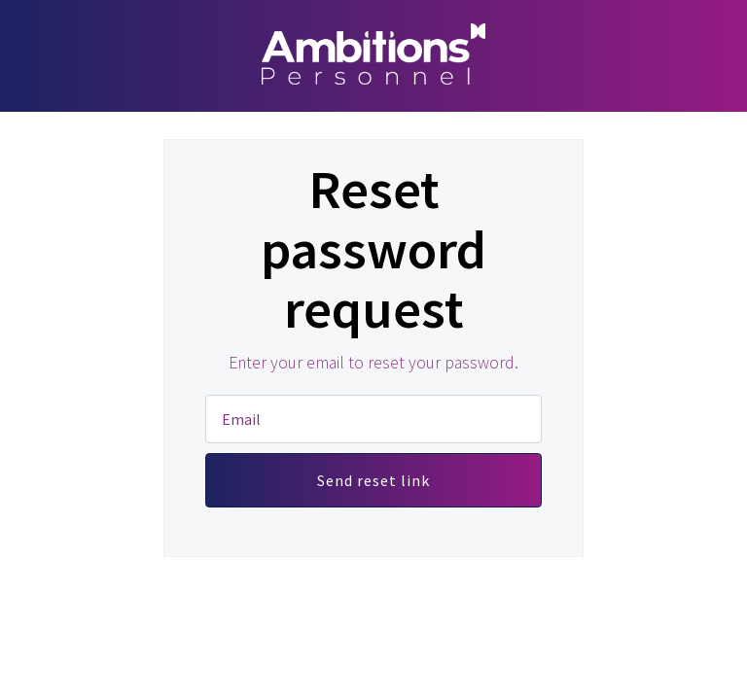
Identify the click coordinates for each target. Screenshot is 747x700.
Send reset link (373, 480)
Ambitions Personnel (373, 53)
